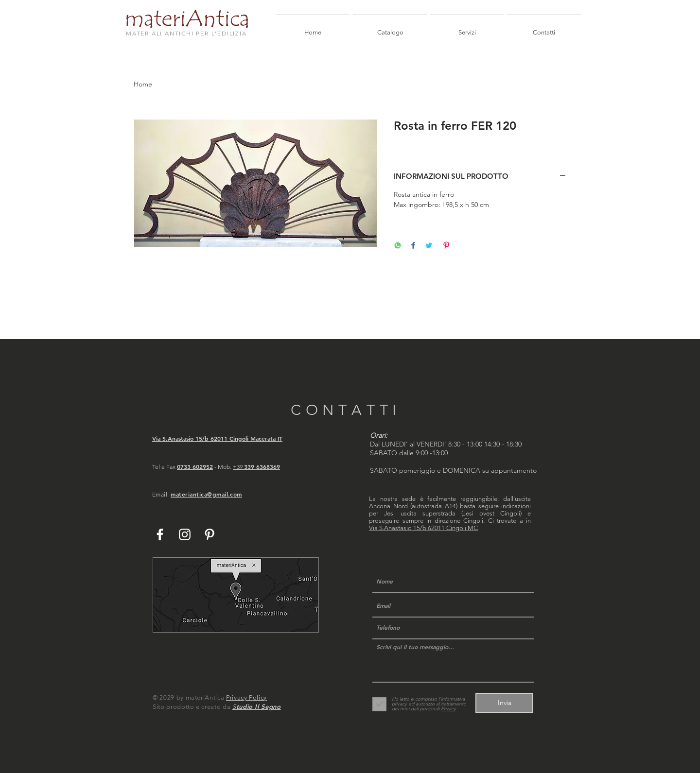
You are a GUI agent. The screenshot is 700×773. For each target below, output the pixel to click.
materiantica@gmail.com (206, 494)
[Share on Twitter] (429, 246)
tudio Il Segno (259, 706)
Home (143, 84)
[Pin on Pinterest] (446, 246)
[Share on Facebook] (413, 246)
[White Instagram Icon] (185, 534)
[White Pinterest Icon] (210, 534)
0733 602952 (195, 466)
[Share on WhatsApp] (398, 246)
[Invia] (504, 703)
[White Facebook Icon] (160, 534)
